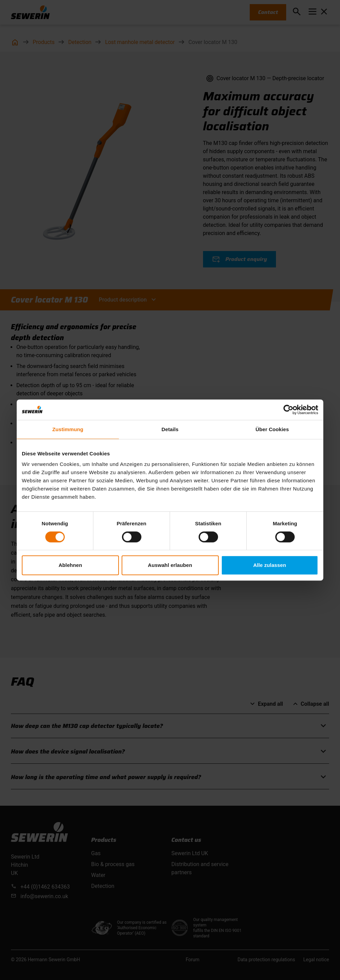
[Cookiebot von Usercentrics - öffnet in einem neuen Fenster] (288, 410)
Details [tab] (170, 429)
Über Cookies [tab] (272, 429)
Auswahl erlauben (170, 565)
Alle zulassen (269, 565)
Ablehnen (70, 565)
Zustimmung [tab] (68, 429)
